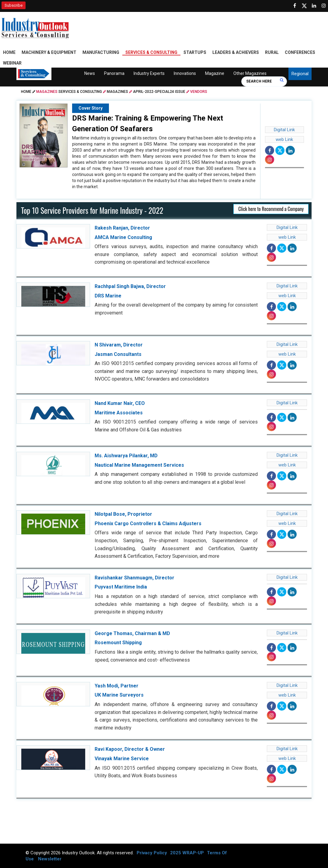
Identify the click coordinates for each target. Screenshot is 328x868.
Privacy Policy (152, 853)
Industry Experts (149, 73)
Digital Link (284, 130)
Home (9, 52)
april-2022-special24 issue (159, 92)
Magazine (214, 73)
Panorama (114, 73)
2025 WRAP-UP (187, 853)
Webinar (12, 63)
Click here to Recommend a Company (271, 209)
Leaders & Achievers (236, 52)
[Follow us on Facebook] (295, 6)
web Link (284, 139)
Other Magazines (250, 73)
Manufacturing (101, 52)
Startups (195, 52)
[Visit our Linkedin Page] (314, 6)
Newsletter (50, 859)
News (89, 73)
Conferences (300, 52)
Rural (272, 52)
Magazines (117, 92)
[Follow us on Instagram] (324, 6)
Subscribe (14, 5)
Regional (300, 74)
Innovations (185, 73)
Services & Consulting (151, 52)
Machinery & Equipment (49, 52)
